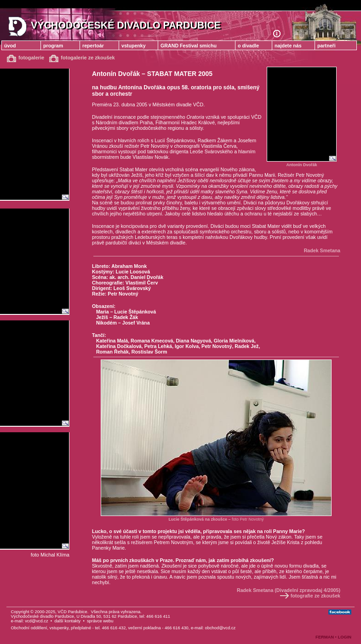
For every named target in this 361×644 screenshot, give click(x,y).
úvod (10, 46)
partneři (327, 46)
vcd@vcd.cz (36, 621)
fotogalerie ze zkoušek (82, 58)
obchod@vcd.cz (221, 628)
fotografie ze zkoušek (309, 596)
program (53, 46)
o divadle (248, 46)
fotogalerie (26, 58)
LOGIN (344, 637)
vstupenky (134, 46)
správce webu (100, 621)
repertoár (93, 46)
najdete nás (288, 46)
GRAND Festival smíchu (189, 46)
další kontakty (67, 621)
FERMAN (325, 637)
